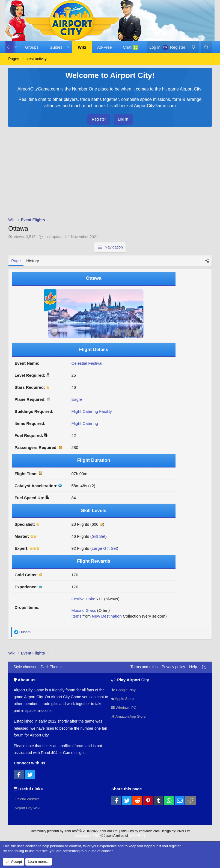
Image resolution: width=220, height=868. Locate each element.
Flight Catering (85, 423)
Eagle (76, 399)
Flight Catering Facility (91, 411)
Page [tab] (16, 261)
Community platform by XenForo (74, 830)
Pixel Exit (184, 830)
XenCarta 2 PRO (87, 835)
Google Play (124, 689)
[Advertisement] (110, 173)
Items (76, 616)
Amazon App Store (129, 717)
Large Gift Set (104, 548)
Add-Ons (127, 830)
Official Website (27, 798)
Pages (14, 59)
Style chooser (25, 667)
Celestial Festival (87, 363)
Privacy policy (173, 667)
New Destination (107, 616)
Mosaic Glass (84, 610)
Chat (131, 47)
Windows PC (124, 708)
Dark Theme (51, 667)
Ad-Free (105, 47)
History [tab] (33, 261)
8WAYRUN (137, 835)
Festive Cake (83, 599)
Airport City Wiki (28, 808)
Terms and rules (144, 667)
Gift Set (99, 536)
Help (193, 667)
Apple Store (123, 698)
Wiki (82, 47)
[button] (58, 47)
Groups (32, 47)
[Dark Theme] (194, 47)
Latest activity (35, 59)
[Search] (206, 47)
